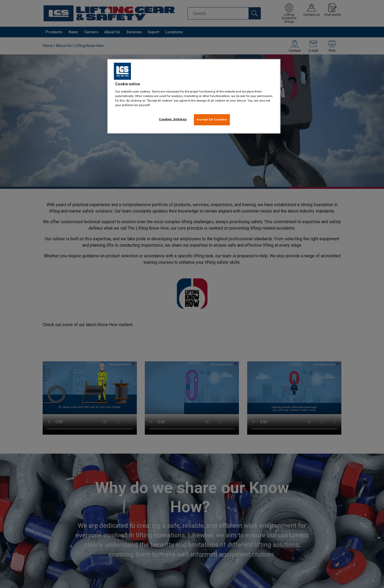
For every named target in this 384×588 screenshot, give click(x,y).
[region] (194, 96)
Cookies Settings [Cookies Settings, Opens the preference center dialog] (173, 119)
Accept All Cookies (212, 119)
